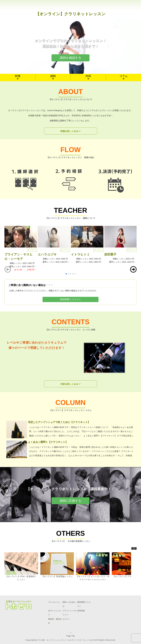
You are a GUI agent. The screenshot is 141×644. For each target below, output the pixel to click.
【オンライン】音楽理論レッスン (57, 576)
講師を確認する (71, 58)
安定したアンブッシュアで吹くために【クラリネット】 (59, 422)
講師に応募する (71, 501)
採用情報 (81, 611)
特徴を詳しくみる (69, 131)
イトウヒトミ (80, 254)
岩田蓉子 (110, 254)
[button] (133, 269)
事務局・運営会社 (55, 621)
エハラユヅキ (47, 254)
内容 (88, 76)
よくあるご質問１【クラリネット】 (48, 442)
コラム (124, 76)
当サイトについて (55, 613)
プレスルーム (54, 602)
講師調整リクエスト (70, 299)
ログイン (66, 619)
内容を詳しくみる (69, 384)
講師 (53, 76)
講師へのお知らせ (69, 604)
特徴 (18, 76)
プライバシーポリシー (69, 613)
